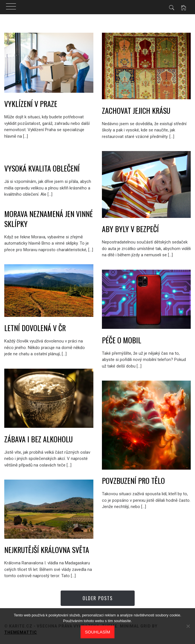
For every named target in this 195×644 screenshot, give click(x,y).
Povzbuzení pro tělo (133, 481)
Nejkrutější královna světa (47, 550)
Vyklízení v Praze (31, 104)
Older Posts (98, 598)
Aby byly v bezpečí (130, 229)
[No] (188, 626)
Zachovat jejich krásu (136, 111)
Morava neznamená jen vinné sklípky (49, 219)
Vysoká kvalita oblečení (42, 168)
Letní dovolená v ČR (35, 328)
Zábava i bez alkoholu (38, 439)
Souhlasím (97, 632)
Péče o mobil (122, 340)
